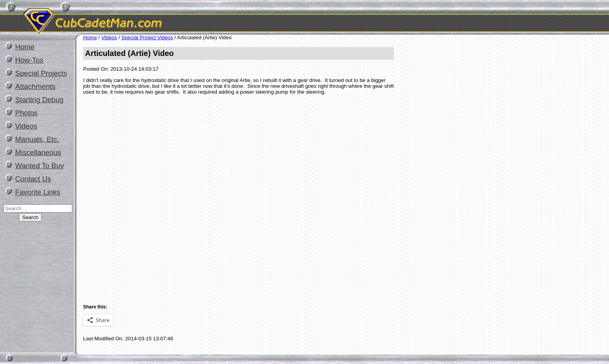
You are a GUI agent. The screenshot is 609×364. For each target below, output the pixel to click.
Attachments (35, 86)
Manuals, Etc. (37, 139)
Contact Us (33, 179)
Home (25, 47)
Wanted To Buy (39, 166)
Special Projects (41, 73)
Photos (26, 113)
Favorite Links (38, 192)
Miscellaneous (38, 152)
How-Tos (29, 60)
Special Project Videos (147, 37)
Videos (26, 126)
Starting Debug (39, 100)
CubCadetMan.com (165, 17)
